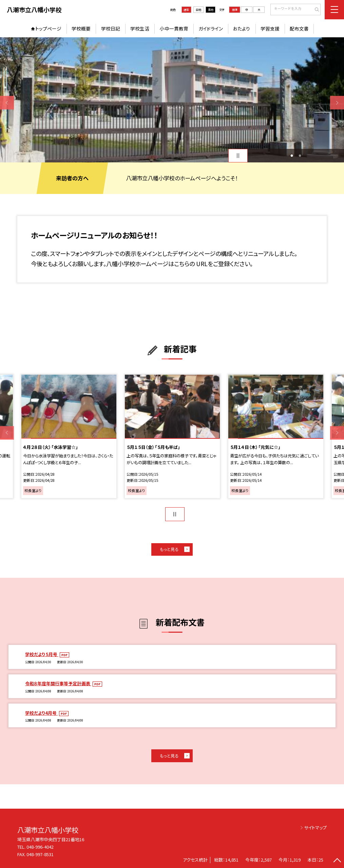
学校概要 (81, 28)
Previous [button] (7, 103)
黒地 (211, 10)
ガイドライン (211, 28)
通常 (186, 10)
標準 (235, 10)
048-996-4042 (41, 847)
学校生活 (140, 28)
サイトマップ (315, 827)
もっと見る (169, 549)
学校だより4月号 (41, 713)
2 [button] (300, 156)
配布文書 (299, 28)
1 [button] (292, 156)
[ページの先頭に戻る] (337, 861)
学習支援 (270, 28)
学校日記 (111, 28)
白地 (198, 10)
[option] (172, 100)
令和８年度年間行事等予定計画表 (58, 683)
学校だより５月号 (42, 654)
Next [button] (337, 103)
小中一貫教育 (174, 28)
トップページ (48, 28)
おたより (242, 28)
